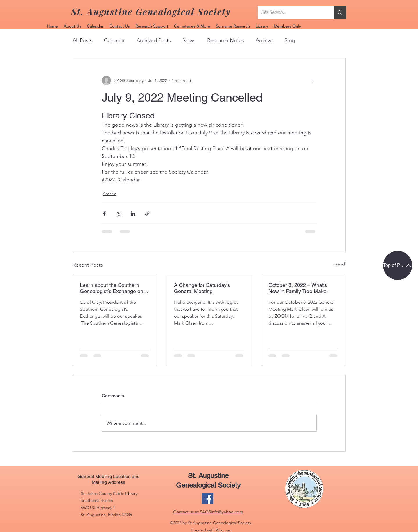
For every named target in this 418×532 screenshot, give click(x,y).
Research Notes (226, 40)
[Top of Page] (398, 265)
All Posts (82, 40)
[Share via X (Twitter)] (119, 214)
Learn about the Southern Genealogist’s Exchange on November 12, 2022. (112, 288)
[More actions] (313, 80)
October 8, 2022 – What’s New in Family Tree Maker (298, 288)
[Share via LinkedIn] (133, 214)
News (189, 40)
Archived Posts (154, 40)
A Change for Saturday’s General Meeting (202, 288)
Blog (290, 40)
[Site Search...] (291, 12)
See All (339, 264)
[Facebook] (208, 498)
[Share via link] (147, 214)
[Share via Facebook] (104, 214)
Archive (264, 40)
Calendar (114, 40)
